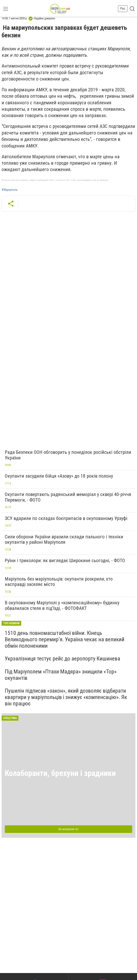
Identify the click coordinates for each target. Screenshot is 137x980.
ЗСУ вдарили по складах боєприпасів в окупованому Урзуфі (66, 518)
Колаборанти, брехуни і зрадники (60, 773)
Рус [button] (123, 8)
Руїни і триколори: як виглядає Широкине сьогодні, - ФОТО (65, 561)
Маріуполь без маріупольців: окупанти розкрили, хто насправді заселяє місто (59, 582)
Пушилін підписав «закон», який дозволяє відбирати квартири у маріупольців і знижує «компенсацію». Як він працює (66, 697)
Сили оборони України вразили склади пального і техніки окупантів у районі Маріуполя (64, 540)
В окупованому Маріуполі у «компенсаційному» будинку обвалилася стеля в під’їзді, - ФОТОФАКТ (62, 606)
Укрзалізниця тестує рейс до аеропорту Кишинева (62, 659)
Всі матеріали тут (69, 829)
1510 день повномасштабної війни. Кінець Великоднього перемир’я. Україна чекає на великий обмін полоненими (65, 639)
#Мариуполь (10, 190)
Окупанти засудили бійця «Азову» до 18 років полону (59, 476)
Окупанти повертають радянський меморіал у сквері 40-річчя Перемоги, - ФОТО (68, 497)
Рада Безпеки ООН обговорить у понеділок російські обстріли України (68, 455)
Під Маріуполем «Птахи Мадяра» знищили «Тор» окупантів (61, 675)
